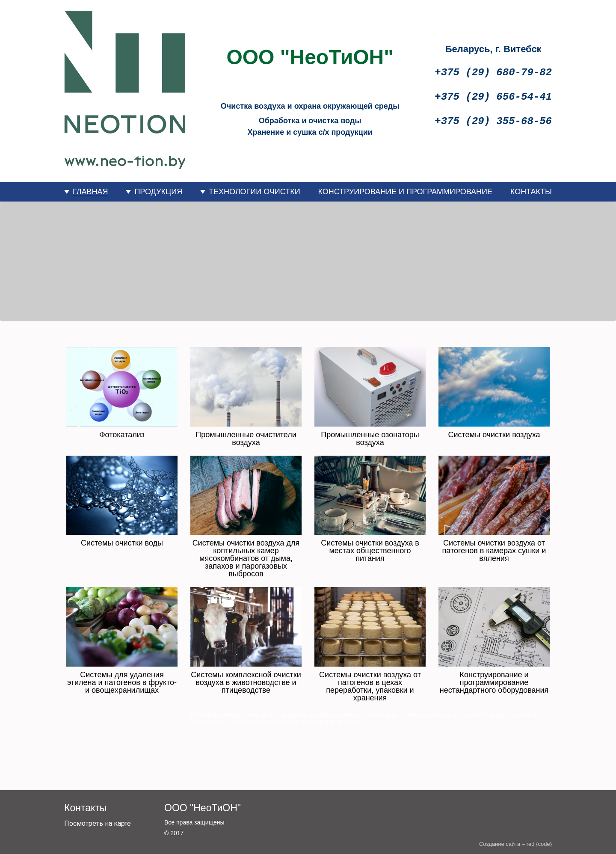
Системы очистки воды (122, 543)
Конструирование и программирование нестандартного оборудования (494, 682)
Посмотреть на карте (98, 823)
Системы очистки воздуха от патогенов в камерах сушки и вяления (494, 551)
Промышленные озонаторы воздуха (370, 439)
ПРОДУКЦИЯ (158, 192)
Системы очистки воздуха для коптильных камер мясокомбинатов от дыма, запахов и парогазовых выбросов (246, 558)
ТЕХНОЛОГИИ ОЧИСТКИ (255, 192)
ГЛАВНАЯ (90, 192)
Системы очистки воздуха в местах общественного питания (370, 551)
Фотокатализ (122, 435)
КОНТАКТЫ (531, 192)
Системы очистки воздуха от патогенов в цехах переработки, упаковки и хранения (370, 686)
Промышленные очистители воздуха (246, 439)
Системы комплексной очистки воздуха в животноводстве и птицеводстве (246, 682)
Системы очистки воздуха (494, 435)
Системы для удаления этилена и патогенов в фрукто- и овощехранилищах (122, 682)
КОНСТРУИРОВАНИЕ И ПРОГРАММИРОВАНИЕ (405, 192)
